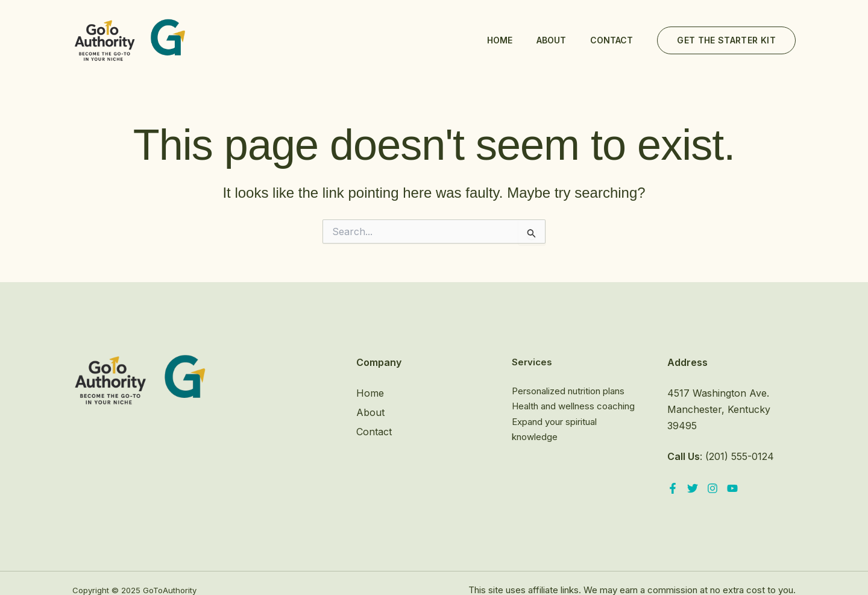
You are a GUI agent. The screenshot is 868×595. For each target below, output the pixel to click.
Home (500, 40)
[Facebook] (673, 488)
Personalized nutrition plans (568, 391)
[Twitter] (693, 488)
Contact (612, 40)
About (551, 40)
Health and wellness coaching (573, 406)
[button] (726, 40)
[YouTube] (732, 488)
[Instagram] (712, 488)
